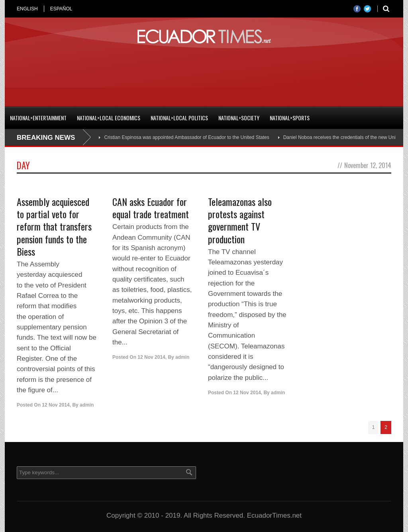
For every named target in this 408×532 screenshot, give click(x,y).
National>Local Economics (109, 118)
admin (87, 405)
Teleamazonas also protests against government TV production (240, 220)
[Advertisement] (204, 73)
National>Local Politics (179, 118)
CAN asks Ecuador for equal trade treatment (151, 208)
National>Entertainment (38, 118)
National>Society (239, 118)
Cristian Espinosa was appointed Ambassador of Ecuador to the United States (186, 137)
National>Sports (290, 118)
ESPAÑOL (61, 9)
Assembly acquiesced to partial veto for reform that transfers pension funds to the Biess (54, 226)
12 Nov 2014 (56, 405)
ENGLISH (27, 9)
